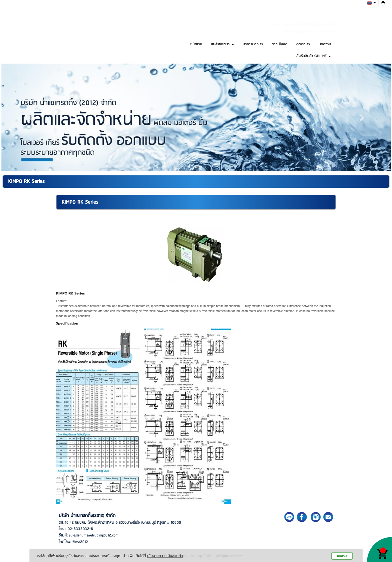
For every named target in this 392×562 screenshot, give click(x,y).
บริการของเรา (253, 44)
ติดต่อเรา (303, 44)
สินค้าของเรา (222, 44)
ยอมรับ (342, 556)
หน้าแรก (196, 44)
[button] (30, 117)
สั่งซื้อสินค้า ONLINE (314, 56)
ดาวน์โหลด (280, 44)
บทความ (325, 44)
